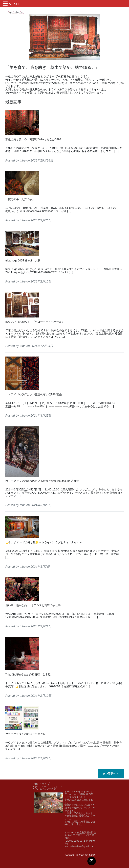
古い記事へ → (111, 773)
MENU (14, 4)
